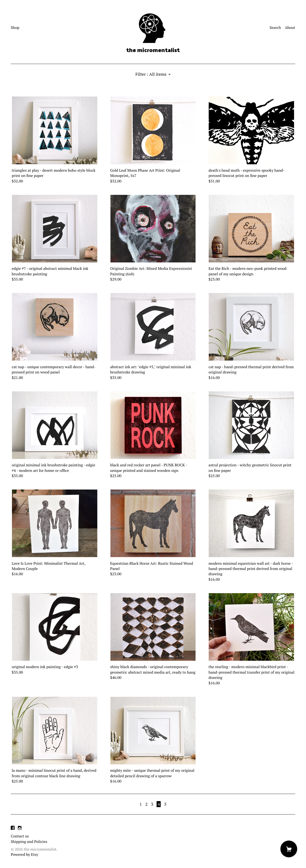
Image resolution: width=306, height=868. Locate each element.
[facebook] (13, 828)
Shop (15, 27)
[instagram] (20, 828)
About (290, 27)
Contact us (20, 836)
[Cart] (289, 849)
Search (275, 27)
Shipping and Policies (29, 841)
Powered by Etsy (25, 854)
